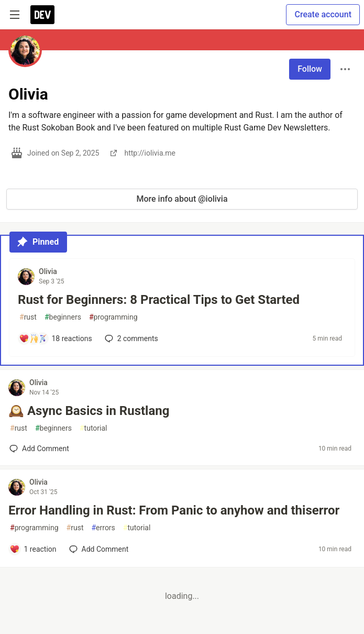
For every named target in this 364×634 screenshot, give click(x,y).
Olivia (48, 271)
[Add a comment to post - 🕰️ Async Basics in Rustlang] (39, 449)
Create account (323, 14)
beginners (63, 317)
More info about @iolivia (182, 199)
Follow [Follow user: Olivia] (310, 69)
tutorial (93, 428)
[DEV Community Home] (42, 15)
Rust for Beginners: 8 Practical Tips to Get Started (159, 300)
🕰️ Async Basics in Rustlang (89, 411)
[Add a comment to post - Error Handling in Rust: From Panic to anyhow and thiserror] (33, 549)
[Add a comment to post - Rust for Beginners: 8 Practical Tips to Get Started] (56, 338)
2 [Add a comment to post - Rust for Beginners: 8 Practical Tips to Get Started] (130, 338)
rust (28, 317)
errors (103, 528)
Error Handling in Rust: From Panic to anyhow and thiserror (174, 510)
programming (113, 317)
